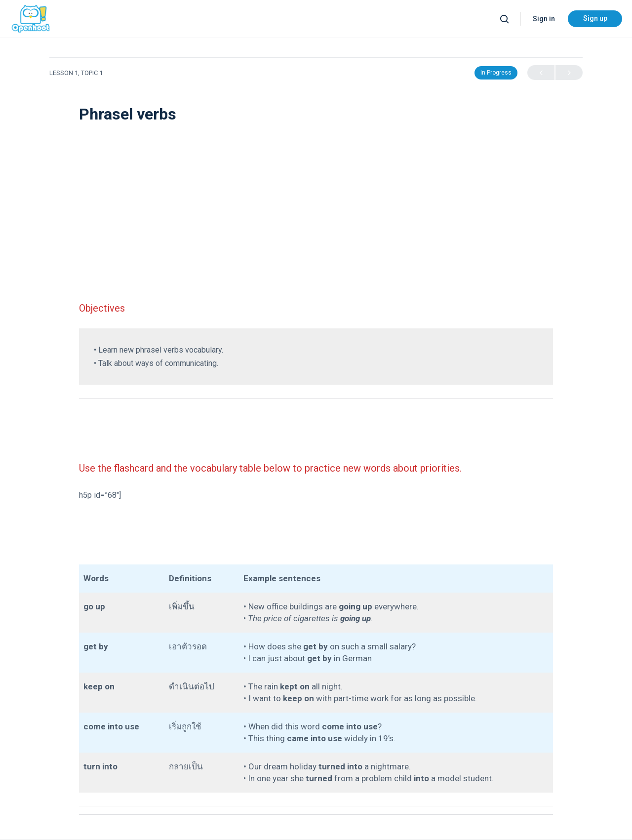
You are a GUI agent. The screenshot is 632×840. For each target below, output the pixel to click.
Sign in (544, 19)
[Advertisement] (316, 198)
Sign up (595, 18)
